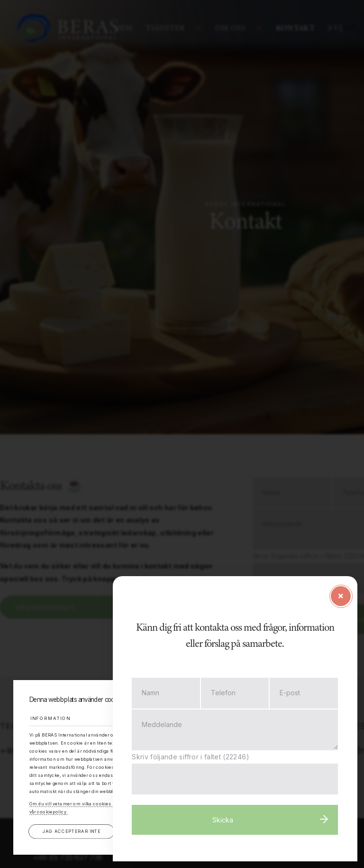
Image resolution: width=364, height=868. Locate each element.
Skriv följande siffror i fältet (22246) (199, 759)
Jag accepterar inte (72, 831)
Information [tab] (53, 718)
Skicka (227, 822)
